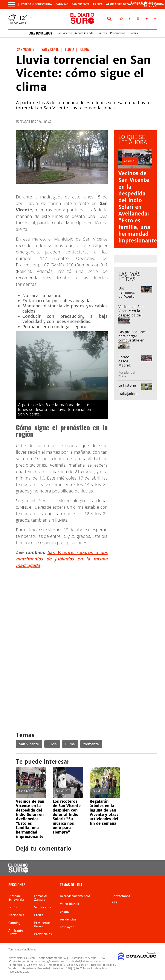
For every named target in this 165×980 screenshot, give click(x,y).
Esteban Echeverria (37, 4)
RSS (114, 902)
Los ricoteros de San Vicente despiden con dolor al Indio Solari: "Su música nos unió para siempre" (67, 817)
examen (66, 912)
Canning (62, 4)
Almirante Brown (120, 4)
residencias (68, 919)
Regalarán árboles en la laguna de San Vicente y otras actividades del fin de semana (104, 812)
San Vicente (81, 4)
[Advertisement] (86, 602)
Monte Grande (84, 33)
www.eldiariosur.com (22, 958)
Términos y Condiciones (22, 950)
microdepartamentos (75, 896)
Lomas (134, 33)
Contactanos (121, 896)
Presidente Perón (42, 925)
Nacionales (16, 915)
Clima (70, 744)
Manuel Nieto (127, 374)
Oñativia (102, 33)
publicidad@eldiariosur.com (85, 961)
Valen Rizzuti (69, 904)
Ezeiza (98, 4)
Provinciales (43, 934)
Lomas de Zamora (41, 898)
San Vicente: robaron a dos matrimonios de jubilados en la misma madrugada (62, 559)
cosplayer (67, 927)
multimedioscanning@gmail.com (43, 961)
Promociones (118, 33)
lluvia (52, 744)
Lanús (13, 907)
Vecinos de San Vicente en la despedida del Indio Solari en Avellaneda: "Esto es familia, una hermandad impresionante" (139, 207)
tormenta (91, 744)
